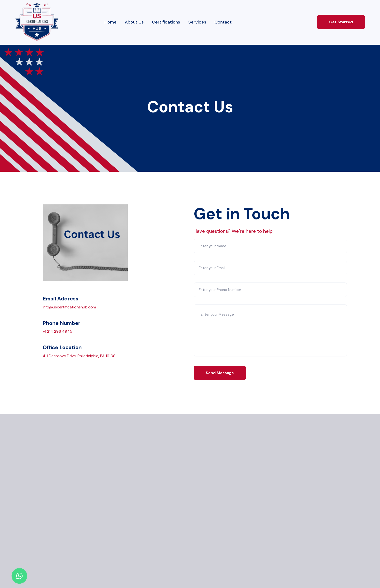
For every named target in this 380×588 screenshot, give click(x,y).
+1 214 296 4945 (57, 331)
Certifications (166, 22)
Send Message (220, 373)
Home (111, 22)
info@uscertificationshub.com (69, 307)
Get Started (341, 22)
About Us (134, 22)
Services (197, 22)
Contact (223, 22)
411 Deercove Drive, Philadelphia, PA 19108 (79, 356)
